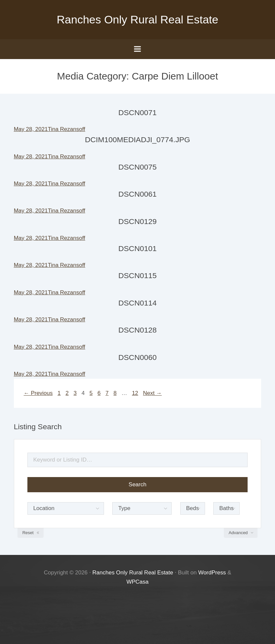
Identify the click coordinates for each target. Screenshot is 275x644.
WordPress (212, 573)
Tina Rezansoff (67, 129)
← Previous (38, 393)
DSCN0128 (137, 330)
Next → (152, 393)
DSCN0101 (137, 248)
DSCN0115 (137, 275)
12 (135, 393)
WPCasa (137, 582)
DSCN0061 (137, 194)
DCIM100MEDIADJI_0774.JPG (137, 140)
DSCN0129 (137, 221)
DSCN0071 (137, 113)
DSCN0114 (137, 303)
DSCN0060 (137, 357)
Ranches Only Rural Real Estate (137, 19)
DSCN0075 (137, 167)
